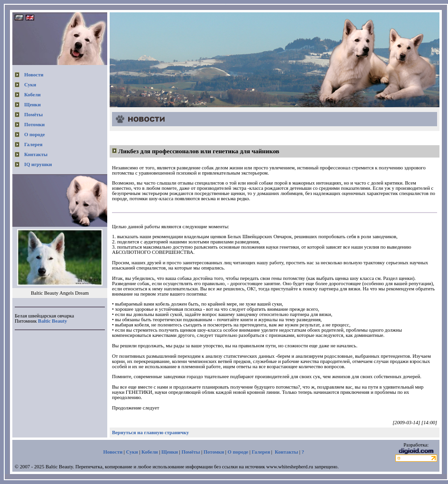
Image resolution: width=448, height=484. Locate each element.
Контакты (36, 154)
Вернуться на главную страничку (150, 433)
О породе (35, 135)
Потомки (34, 125)
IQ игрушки (38, 164)
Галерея (33, 144)
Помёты (33, 115)
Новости (34, 75)
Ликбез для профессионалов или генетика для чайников (199, 151)
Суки (30, 85)
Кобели (33, 95)
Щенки (33, 105)
